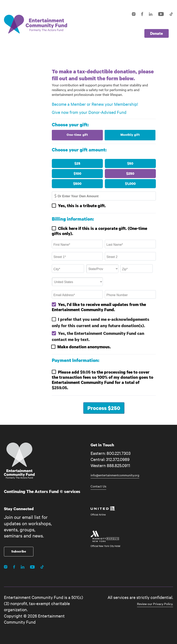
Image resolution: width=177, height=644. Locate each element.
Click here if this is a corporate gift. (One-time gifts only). (99, 231)
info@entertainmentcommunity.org (115, 475)
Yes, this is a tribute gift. (82, 206)
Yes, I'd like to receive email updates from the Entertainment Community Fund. (99, 307)
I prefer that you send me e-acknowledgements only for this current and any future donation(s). (101, 322)
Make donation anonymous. (84, 347)
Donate (157, 33)
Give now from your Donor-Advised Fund (89, 112)
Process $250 (104, 408)
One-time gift (77, 135)
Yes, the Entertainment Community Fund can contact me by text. (98, 336)
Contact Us (98, 486)
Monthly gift (130, 135)
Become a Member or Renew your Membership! (95, 104)
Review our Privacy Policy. (155, 604)
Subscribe (19, 551)
